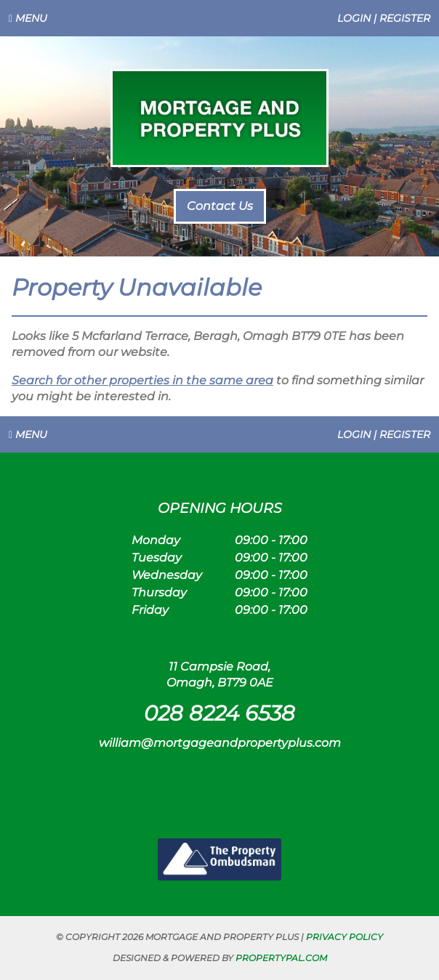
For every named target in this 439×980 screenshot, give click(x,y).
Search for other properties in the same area (142, 380)
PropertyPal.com (281, 958)
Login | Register (384, 18)
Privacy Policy (345, 937)
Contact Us (220, 206)
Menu (28, 18)
